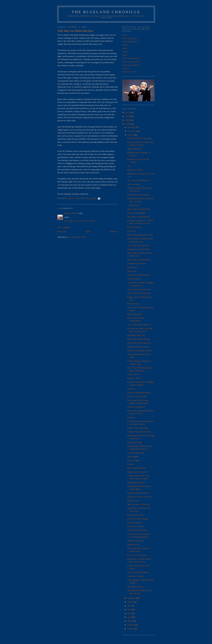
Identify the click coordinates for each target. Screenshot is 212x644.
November (132, 131)
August (131, 602)
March (130, 621)
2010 (127, 116)
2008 (127, 124)
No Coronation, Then (135, 515)
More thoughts (132, 457)
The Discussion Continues (137, 530)
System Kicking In (134, 227)
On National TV (133, 205)
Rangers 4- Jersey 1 (134, 378)
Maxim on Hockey (134, 523)
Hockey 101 (132, 231)
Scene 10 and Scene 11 (131, 58)
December (132, 127)
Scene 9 (125, 55)
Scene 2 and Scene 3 (130, 38)
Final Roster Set (133, 545)
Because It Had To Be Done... (138, 493)
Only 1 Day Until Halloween (138, 180)
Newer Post (62, 232)
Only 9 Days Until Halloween (138, 275)
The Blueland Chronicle (106, 12)
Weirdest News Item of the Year (139, 497)
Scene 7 (125, 48)
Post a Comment (64, 227)
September (132, 598)
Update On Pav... (133, 501)
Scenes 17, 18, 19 (129, 72)
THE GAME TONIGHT (136, 468)
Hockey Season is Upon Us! (138, 472)
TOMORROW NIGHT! (136, 482)
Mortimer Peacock (71, 213)
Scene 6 (125, 45)
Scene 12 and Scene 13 (131, 62)
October (131, 135)
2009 (127, 120)
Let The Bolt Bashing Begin (138, 572)
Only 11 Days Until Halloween (139, 293)
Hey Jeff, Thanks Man (135, 453)
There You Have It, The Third (138, 504)
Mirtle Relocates (133, 304)
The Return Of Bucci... (136, 587)
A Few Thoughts (133, 460)
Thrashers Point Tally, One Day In (140, 432)
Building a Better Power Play (138, 347)
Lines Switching (133, 184)
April (130, 617)
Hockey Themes (133, 374)
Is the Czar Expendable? (136, 213)
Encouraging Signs (134, 314)
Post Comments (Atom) (77, 237)
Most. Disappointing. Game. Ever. (140, 235)
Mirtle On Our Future (135, 541)
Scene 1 (125, 35)
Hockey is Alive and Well (137, 396)
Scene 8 (125, 52)
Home (88, 232)
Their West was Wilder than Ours (140, 351)
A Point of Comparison (136, 407)
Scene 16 (126, 68)
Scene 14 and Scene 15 (131, 65)
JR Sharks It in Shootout (136, 263)
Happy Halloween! (134, 149)
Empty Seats (132, 271)
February (131, 625)
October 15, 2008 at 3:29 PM (79, 221)
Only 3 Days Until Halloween (138, 209)
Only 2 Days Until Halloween (138, 195)
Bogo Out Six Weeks (135, 170)
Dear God (131, 389)
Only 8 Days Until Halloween (138, 260)
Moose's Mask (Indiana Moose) (139, 393)
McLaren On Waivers (135, 526)
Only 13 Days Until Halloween (139, 325)
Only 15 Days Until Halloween (139, 343)
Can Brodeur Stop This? (136, 335)
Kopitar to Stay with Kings (137, 428)
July (129, 606)
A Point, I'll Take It (134, 279)
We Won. (130, 464)
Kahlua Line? (132, 267)
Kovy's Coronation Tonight (137, 519)
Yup (128, 166)
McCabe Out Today (134, 442)
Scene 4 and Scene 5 (130, 42)
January (131, 629)
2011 (127, 112)
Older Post (114, 232)
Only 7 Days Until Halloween (138, 245)
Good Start (131, 417)
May (129, 613)
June (129, 610)
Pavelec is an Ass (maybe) (137, 555)
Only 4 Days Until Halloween (138, 217)
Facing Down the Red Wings (138, 249)
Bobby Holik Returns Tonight (138, 339)
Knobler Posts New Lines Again (139, 138)
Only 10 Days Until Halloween (139, 289)
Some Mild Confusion (135, 576)
